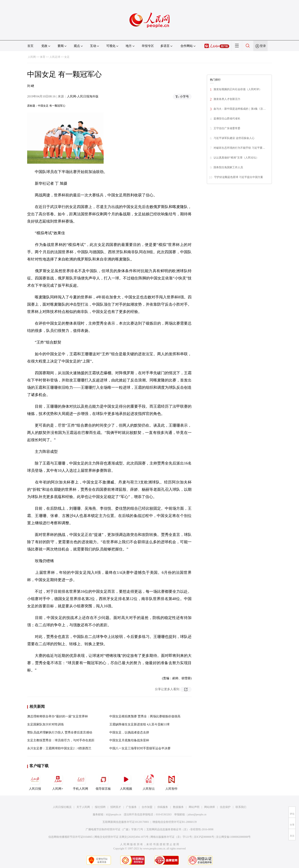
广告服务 (131, 807)
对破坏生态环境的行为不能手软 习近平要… (239, 148)
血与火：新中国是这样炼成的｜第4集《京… (240, 109)
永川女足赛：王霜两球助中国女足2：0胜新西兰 (59, 748)
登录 (263, 46)
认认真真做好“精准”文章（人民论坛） (236, 158)
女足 (67, 57)
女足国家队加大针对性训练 (45, 724)
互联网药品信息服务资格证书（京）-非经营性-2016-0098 (180, 829)
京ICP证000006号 (204, 837)
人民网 (32, 57)
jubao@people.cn (197, 815)
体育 (43, 57)
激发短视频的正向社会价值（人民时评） (238, 89)
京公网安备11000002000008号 (233, 837)
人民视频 (126, 781)
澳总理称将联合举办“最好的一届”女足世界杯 (58, 716)
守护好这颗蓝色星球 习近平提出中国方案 (239, 177)
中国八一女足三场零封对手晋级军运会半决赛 (140, 748)
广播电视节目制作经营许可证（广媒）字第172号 (114, 829)
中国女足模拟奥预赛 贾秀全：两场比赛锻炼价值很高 (145, 716)
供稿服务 (163, 807)
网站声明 (194, 807)
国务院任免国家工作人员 (228, 167)
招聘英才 (116, 807)
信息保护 (225, 807)
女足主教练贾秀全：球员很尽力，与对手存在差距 (61, 740)
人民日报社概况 (62, 807)
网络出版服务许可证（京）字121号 (171, 837)
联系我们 (241, 807)
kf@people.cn (114, 815)
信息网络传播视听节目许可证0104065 (70, 837)
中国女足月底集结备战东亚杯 (129, 740)
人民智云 (149, 781)
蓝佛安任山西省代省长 (227, 119)
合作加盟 (147, 807)
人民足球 (55, 57)
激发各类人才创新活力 (227, 99)
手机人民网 (80, 781)
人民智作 (171, 781)
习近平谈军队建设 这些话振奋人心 (234, 138)
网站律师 (210, 807)
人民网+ (58, 781)
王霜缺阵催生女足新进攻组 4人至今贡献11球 (139, 724)
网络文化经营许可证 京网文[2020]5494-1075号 (122, 837)
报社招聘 (100, 807)
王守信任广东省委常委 (227, 128)
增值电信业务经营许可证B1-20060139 (174, 822)
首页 (30, 46)
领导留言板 (103, 781)
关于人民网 (83, 807)
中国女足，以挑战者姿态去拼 (129, 732)
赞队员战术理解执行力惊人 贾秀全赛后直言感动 (60, 732)
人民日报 (35, 781)
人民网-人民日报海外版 (83, 96)
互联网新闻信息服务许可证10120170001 (126, 822)
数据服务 (178, 807)
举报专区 (148, 46)
